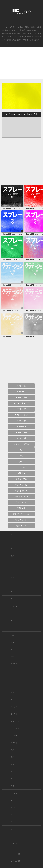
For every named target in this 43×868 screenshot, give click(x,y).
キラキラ (14, 664)
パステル (14, 843)
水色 (12, 836)
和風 (12, 549)
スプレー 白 (21, 386)
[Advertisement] (21, 65)
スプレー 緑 (21, 438)
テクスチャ (15, 606)
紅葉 (12, 577)
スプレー (38, 30)
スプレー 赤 (21, 409)
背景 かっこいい (21, 497)
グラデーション (21, 467)
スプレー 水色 (21, 432)
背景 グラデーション (21, 514)
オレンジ (14, 793)
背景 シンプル (21, 479)
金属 (12, 642)
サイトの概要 (16, 854)
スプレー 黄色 (21, 397)
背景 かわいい (21, 491)
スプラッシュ (16, 721)
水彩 (21, 456)
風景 (12, 556)
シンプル (14, 714)
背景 (12, 750)
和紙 (12, 635)
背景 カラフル (21, 520)
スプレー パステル (21, 444)
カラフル (14, 707)
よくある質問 (16, 861)
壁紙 (12, 757)
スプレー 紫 (21, 421)
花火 (12, 599)
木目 (12, 621)
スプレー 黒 (21, 392)
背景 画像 (21, 473)
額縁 (12, 693)
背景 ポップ (21, 526)
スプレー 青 (21, 427)
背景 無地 (21, 508)
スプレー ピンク (21, 415)
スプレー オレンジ (21, 403)
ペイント (21, 450)
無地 (21, 462)
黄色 (12, 786)
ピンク (13, 807)
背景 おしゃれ (21, 485)
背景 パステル (21, 502)
